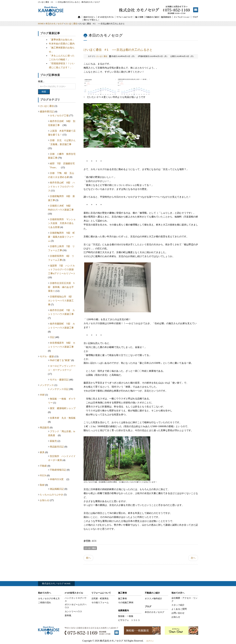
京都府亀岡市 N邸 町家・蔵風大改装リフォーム (62, 237)
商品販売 (45, 428)
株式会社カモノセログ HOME (56, 584)
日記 (53, 337)
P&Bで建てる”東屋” (61, 360)
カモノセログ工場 (60, 116)
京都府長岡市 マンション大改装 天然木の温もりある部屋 (62, 223)
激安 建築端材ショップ (64, 408)
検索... (41, 81)
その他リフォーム (100, 602)
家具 (43, 452)
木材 (43, 395)
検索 (44, 92)
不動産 (44, 466)
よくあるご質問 (179, 609)
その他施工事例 (126, 602)
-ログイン (150, 641)
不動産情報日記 (58, 470)
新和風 (68, 615)
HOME (41, 24)
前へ (88, 558)
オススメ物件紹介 (153, 598)
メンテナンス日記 (60, 389)
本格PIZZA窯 (58, 479)
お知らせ (45, 500)
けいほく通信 (71, 24)
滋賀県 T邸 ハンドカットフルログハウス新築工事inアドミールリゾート (62, 270)
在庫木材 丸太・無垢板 (63, 418)
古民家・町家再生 (100, 598)
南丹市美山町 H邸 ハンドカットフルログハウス (62, 187)
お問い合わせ (178, 613)
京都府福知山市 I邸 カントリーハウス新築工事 (61, 301)
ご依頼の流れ (45, 602)
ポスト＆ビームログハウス (76, 606)
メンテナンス (47, 385)
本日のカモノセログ (55, 24)
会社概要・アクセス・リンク (184, 599)
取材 (43, 485)
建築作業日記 (47, 112)
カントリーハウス (73, 611)
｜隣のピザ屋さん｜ (89, 20)
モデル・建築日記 (60, 380)
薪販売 (54, 441)
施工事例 (122, 598)
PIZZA (43, 476)
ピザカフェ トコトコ (129, 620)
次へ (193, 558)
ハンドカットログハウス (76, 599)
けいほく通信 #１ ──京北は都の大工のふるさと (118, 50)
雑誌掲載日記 (57, 489)
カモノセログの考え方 (49, 598)
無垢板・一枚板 (126, 616)
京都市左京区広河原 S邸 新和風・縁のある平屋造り (61, 287)
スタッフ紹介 (178, 605)
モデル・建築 (47, 357)
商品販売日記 (57, 447)
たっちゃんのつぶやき (52, 495)
